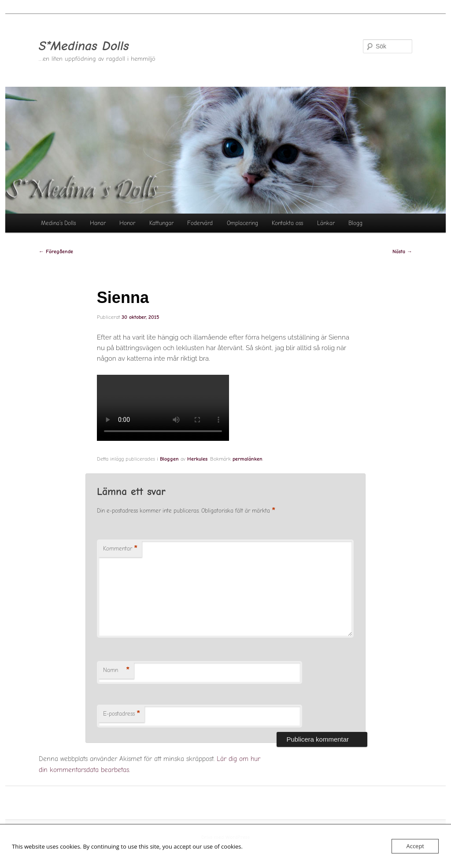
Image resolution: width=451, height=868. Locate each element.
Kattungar (161, 223)
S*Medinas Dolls (84, 46)
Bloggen (169, 459)
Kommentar (120, 549)
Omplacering (242, 223)
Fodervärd (200, 223)
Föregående (56, 251)
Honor (127, 223)
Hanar (98, 223)
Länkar (326, 223)
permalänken (248, 459)
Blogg (355, 223)
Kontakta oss (287, 223)
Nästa (402, 251)
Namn (116, 670)
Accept (415, 846)
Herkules (197, 459)
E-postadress (122, 714)
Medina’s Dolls (58, 223)
